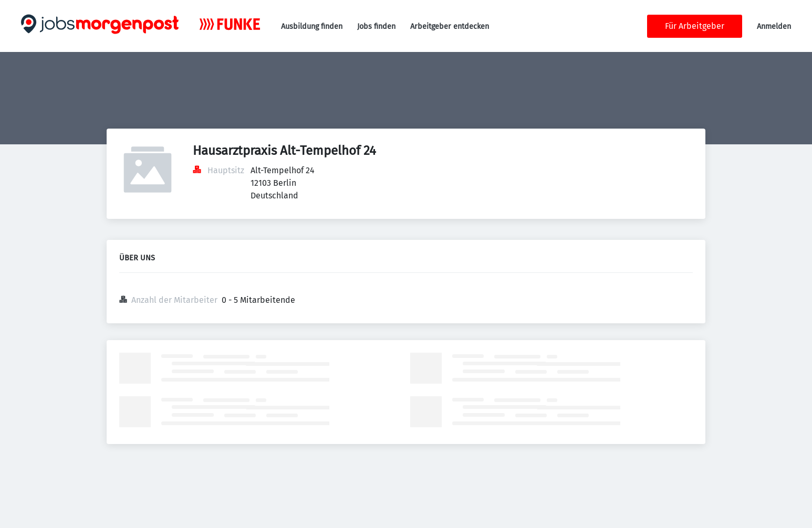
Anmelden (774, 27)
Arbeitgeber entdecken (450, 27)
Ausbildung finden (312, 27)
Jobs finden (376, 27)
